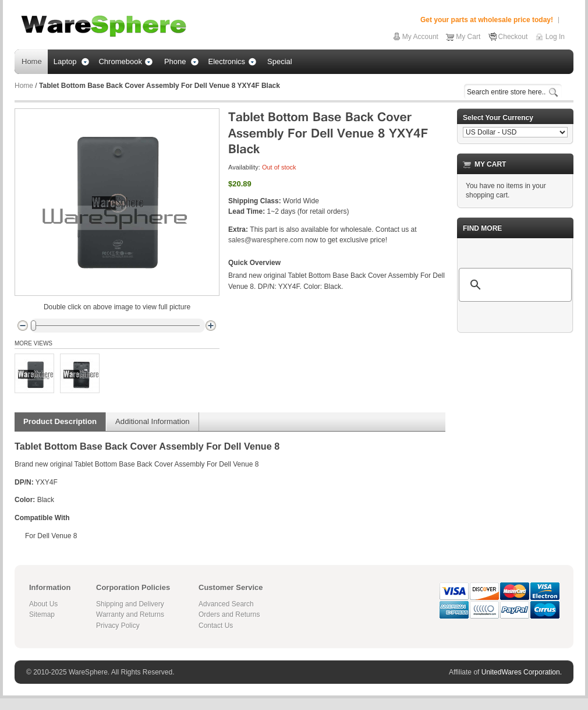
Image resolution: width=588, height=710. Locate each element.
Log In (555, 37)
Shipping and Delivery (130, 604)
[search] (513, 285)
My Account (420, 37)
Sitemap (42, 614)
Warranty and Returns (130, 614)
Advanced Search (226, 604)
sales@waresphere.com (266, 240)
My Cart (468, 37)
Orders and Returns (229, 614)
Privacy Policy (118, 626)
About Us (43, 604)
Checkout (513, 37)
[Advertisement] (515, 400)
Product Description (60, 421)
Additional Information (153, 421)
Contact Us (216, 626)
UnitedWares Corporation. (522, 672)
